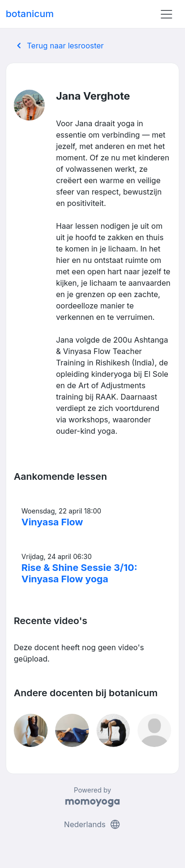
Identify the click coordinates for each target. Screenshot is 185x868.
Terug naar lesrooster (58, 46)
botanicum (30, 14)
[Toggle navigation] (166, 14)
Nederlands (93, 824)
